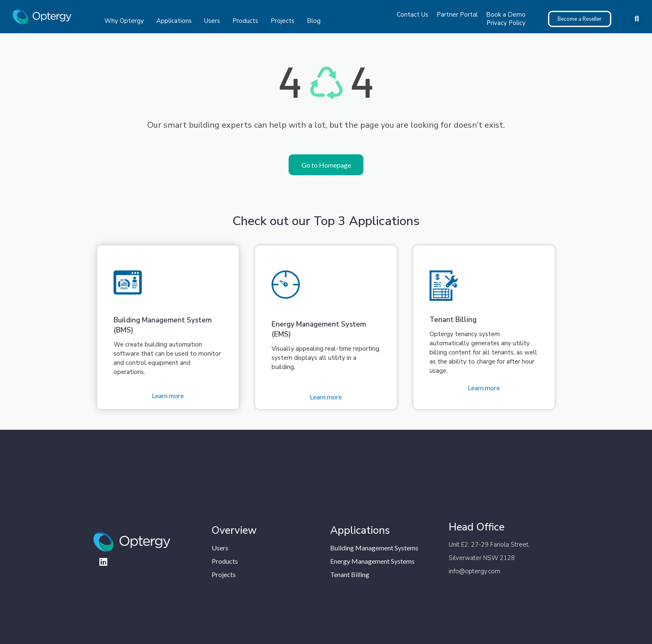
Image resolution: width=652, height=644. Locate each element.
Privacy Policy (506, 23)
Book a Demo (506, 15)
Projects (285, 21)
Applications (176, 21)
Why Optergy (126, 21)
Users (214, 21)
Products (247, 21)
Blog (314, 21)
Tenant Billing (453, 320)
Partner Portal (457, 15)
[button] (637, 19)
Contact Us (412, 15)
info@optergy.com (474, 571)
